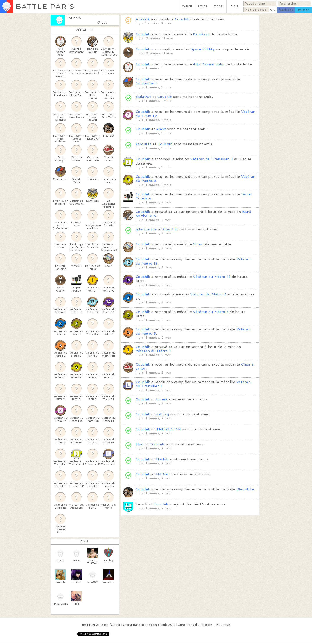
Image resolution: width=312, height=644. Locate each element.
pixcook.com (148, 625)
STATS (203, 6)
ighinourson (146, 229)
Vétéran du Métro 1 (153, 351)
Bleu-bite (245, 489)
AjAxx (161, 129)
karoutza (144, 144)
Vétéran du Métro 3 (211, 312)
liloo (140, 444)
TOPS (219, 6)
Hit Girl (163, 474)
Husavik (143, 19)
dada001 (143, 97)
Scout (198, 244)
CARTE (187, 6)
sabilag (162, 414)
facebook (286, 10)
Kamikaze (201, 34)
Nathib (162, 459)
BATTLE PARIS (45, 6)
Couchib (74, 18)
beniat (162, 399)
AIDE (234, 6)
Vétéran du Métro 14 (212, 277)
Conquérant (146, 83)
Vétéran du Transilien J (212, 159)
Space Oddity (202, 49)
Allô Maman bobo (209, 64)
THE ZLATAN (169, 429)
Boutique (223, 625)
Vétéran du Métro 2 (208, 294)
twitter (303, 10)
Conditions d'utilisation (195, 625)
